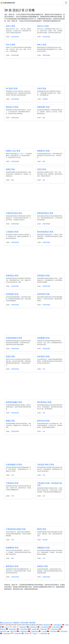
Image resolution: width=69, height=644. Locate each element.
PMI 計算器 (42, 45)
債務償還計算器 (43, 107)
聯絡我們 (16, 623)
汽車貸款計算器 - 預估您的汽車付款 (50, 484)
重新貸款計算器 (12, 566)
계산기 (7, 627)
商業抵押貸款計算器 (45, 213)
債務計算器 (10, 169)
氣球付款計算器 (43, 421)
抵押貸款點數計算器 (14, 402)
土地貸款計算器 (12, 232)
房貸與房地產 (15, 37)
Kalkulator (34, 627)
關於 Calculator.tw (6, 623)
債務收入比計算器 (13, 151)
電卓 (15, 627)
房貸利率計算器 (43, 294)
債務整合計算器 (43, 151)
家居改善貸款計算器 (45, 232)
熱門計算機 (24, 623)
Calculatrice (24, 629)
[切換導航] (66, 3)
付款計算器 (42, 88)
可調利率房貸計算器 (14, 213)
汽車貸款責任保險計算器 (16, 529)
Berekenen (13, 629)
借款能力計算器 (12, 107)
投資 (44, 180)
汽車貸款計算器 (12, 483)
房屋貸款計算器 (12, 275)
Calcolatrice (55, 629)
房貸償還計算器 (12, 294)
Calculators (7, 633)
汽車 (44, 369)
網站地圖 (32, 623)
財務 (44, 118)
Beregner (47, 625)
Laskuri (34, 629)
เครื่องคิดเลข (58, 625)
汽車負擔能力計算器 (14, 465)
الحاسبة (44, 631)
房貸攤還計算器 (43, 338)
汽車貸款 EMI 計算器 (46, 465)
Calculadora (45, 627)
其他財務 (45, 99)
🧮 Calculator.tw (8, 3)
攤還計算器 (10, 421)
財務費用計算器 (12, 548)
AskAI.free (44, 633)
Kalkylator (23, 627)
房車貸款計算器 (43, 356)
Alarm (27, 633)
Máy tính (14, 631)
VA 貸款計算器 (12, 88)
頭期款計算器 (42, 566)
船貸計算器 (42, 529)
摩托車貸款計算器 (44, 402)
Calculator (54, 631)
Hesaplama (24, 631)
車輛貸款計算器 (43, 548)
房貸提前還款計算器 (14, 338)
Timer (35, 633)
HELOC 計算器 (43, 26)
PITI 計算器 (10, 45)
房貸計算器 (10, 356)
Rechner (3, 629)
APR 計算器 (10, 26)
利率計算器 (42, 169)
